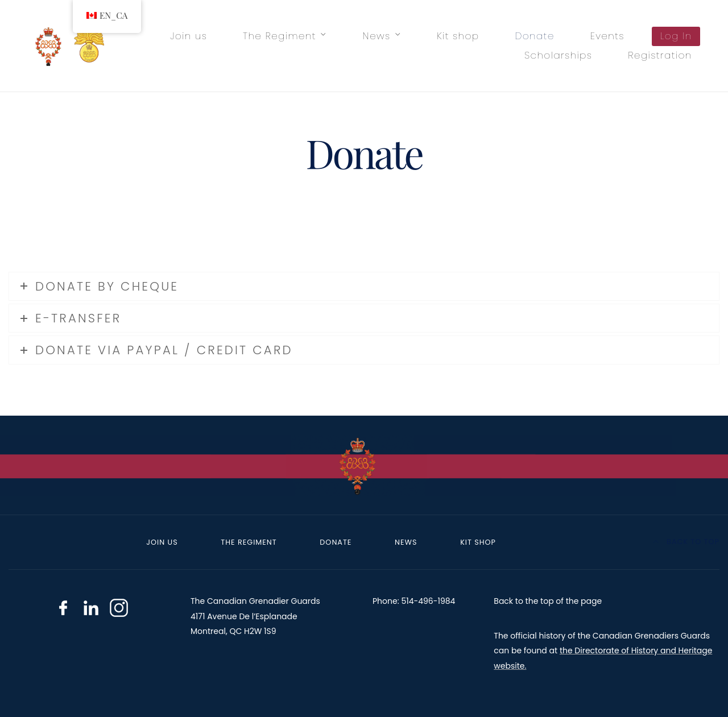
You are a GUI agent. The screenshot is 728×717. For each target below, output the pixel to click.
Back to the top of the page (548, 601)
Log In (676, 36)
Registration (660, 55)
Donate (534, 36)
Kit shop (458, 36)
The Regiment (280, 36)
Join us (189, 36)
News (377, 36)
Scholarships (558, 55)
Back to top (686, 542)
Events (607, 36)
